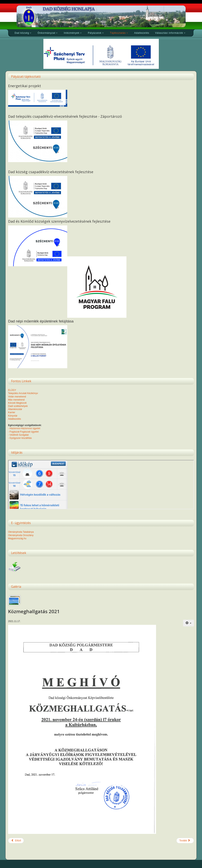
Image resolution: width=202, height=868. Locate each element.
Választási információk (169, 33)
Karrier (12, 412)
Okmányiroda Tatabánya (21, 532)
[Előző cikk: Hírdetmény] (16, 841)
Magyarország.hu (17, 538)
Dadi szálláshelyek (18, 406)
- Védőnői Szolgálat (18, 435)
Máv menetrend (16, 400)
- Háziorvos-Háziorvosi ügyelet (24, 428)
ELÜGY (12, 390)
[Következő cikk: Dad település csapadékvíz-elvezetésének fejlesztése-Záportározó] (185, 841)
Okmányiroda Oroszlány (21, 535)
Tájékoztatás (118, 33)
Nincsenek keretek (101, 485)
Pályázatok (95, 33)
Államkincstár (15, 409)
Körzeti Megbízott (17, 403)
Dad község (22, 33)
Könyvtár (13, 416)
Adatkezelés (142, 33)
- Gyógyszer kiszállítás (20, 438)
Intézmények (72, 33)
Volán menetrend (17, 397)
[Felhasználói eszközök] (188, 623)
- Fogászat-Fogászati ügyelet (23, 432)
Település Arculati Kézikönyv (23, 393)
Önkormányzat (46, 33)
